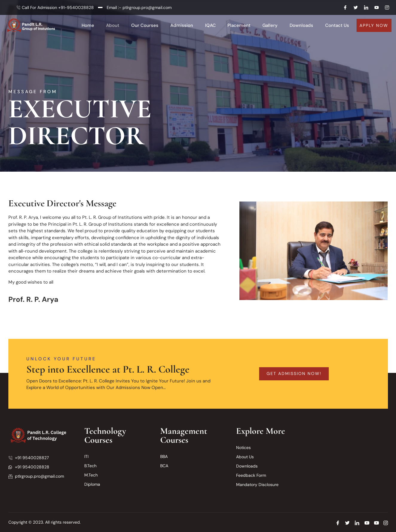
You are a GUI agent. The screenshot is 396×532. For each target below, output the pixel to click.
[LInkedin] (364, 7)
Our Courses (145, 25)
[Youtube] (374, 7)
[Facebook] (343, 7)
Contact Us (337, 25)
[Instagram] (385, 7)
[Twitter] (353, 7)
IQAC (210, 25)
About (113, 25)
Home (88, 25)
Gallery (270, 25)
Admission (182, 25)
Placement (239, 25)
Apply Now (374, 25)
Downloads (302, 25)
